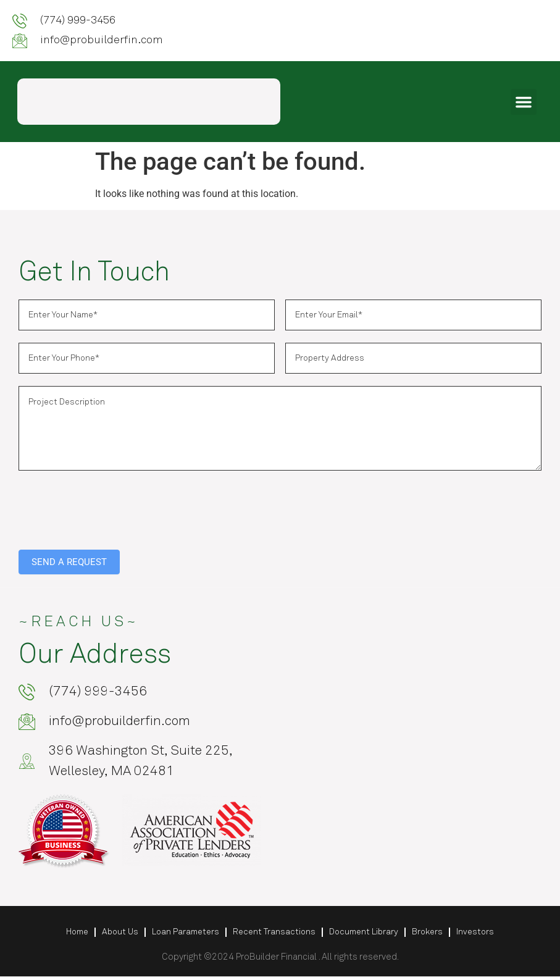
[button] (524, 102)
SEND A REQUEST (69, 562)
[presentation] (112, 507)
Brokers (427, 933)
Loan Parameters (186, 933)
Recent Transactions (274, 933)
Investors (475, 933)
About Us (120, 933)
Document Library (364, 933)
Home (77, 933)
